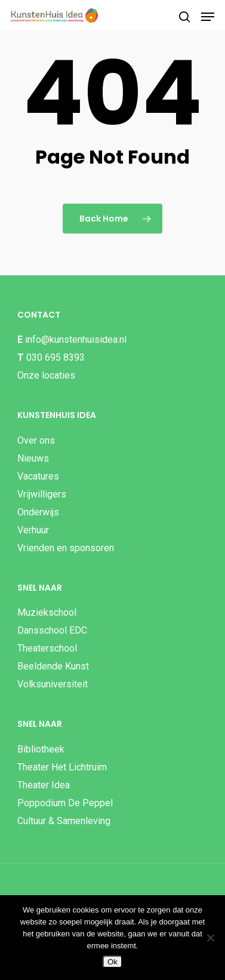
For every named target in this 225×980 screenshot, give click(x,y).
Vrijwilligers (42, 494)
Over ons (36, 440)
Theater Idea (44, 785)
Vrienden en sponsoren (66, 548)
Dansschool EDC (52, 630)
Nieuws (33, 458)
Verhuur (33, 530)
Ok (112, 962)
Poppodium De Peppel (65, 803)
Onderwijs (38, 512)
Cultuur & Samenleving (64, 821)
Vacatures (38, 476)
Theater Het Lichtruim (62, 767)
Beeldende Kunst (53, 666)
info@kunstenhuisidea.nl (76, 340)
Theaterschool (47, 648)
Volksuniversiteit (53, 684)
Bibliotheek (41, 749)
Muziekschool (47, 612)
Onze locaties (46, 375)
